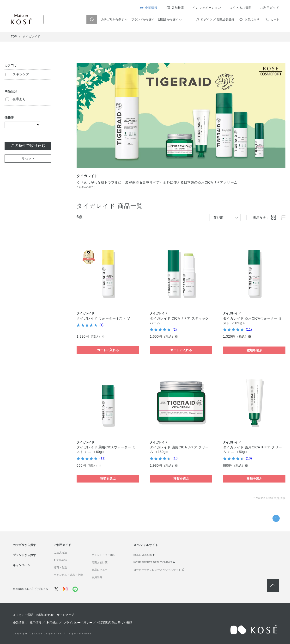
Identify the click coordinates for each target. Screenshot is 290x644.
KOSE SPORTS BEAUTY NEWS (153, 562)
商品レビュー (100, 570)
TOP (14, 37)
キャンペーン (22, 565)
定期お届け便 (100, 562)
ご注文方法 (60, 552)
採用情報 (36, 623)
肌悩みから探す (168, 19)
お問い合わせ (45, 615)
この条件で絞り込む (28, 146)
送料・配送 (60, 567)
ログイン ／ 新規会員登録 (218, 19)
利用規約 (52, 623)
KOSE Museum (143, 555)
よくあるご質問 (241, 8)
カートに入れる (108, 350)
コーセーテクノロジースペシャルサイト (157, 570)
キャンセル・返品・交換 (68, 575)
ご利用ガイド (270, 8)
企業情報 (151, 8)
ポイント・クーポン (104, 555)
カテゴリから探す (113, 19)
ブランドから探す (143, 19)
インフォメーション (207, 8)
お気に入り (252, 19)
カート (275, 19)
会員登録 (97, 577)
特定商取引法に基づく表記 (115, 623)
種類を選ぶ (254, 350)
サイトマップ (65, 615)
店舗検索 (178, 8)
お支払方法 (60, 560)
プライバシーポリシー (78, 623)
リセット (28, 158)
